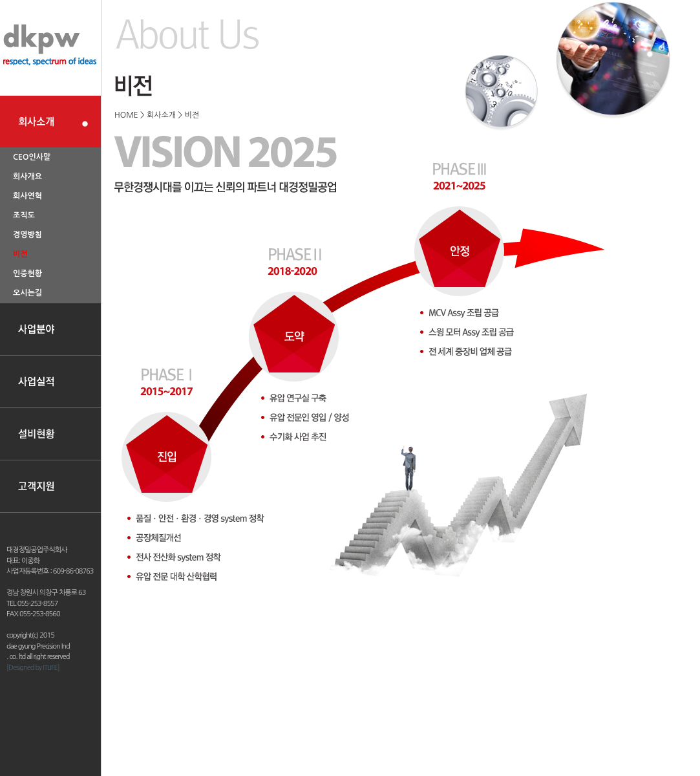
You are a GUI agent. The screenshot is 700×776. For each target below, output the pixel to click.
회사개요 (27, 177)
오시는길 (27, 293)
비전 (20, 254)
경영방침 (27, 235)
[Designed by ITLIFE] (33, 668)
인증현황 (27, 274)
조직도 (24, 215)
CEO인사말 (32, 157)
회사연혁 (27, 196)
